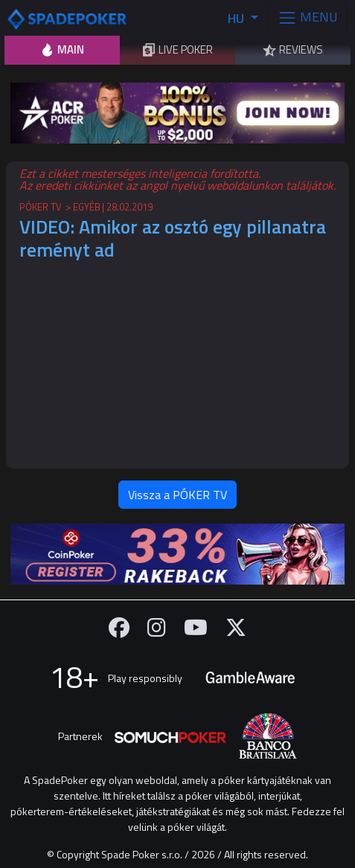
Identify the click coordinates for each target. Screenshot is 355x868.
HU (237, 18)
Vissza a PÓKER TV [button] (177, 495)
